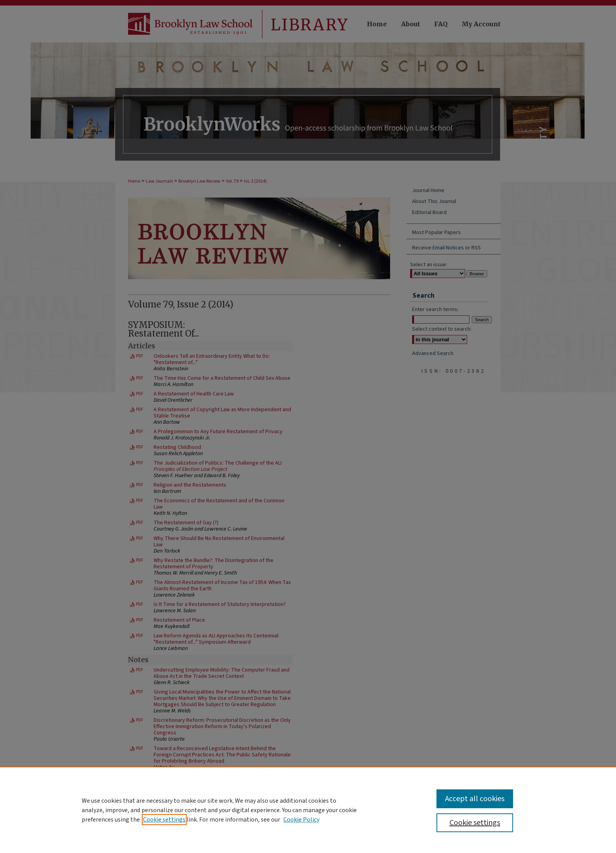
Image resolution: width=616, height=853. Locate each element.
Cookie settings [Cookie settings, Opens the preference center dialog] (475, 823)
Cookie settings (164, 820)
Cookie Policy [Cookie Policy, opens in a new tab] (301, 820)
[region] (308, 810)
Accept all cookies (475, 799)
